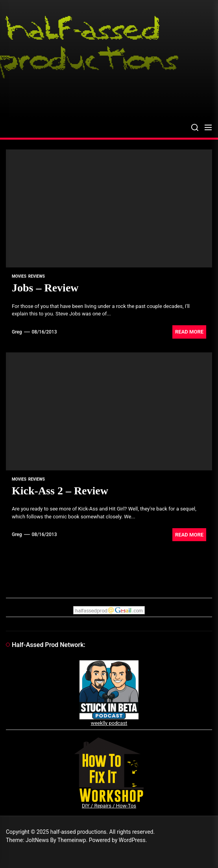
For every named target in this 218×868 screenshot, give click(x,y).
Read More (189, 332)
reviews (37, 276)
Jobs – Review (45, 288)
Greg (17, 332)
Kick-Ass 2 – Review (60, 491)
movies (19, 276)
